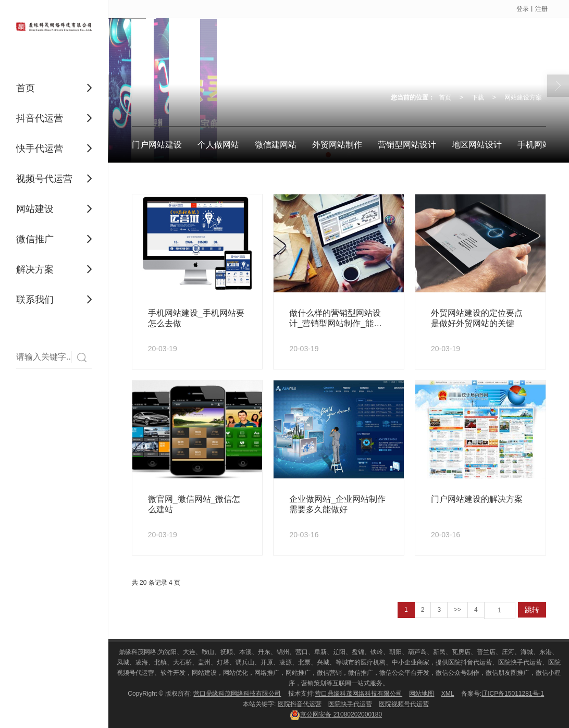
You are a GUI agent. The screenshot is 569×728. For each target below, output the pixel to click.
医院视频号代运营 (404, 704)
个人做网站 (218, 145)
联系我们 (35, 300)
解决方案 (35, 269)
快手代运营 (40, 149)
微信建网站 (276, 145)
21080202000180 (336, 714)
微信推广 (35, 239)
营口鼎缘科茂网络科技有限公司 (237, 694)
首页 (26, 88)
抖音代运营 (40, 118)
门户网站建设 (157, 145)
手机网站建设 (542, 145)
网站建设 (35, 209)
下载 (478, 97)
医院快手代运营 (350, 704)
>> (457, 610)
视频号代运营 (44, 179)
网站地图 (422, 694)
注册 (541, 9)
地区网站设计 (477, 145)
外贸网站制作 (337, 145)
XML (448, 694)
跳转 (532, 610)
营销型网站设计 (407, 145)
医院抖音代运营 (300, 704)
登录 (523, 9)
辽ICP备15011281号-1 (513, 694)
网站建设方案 (523, 97)
